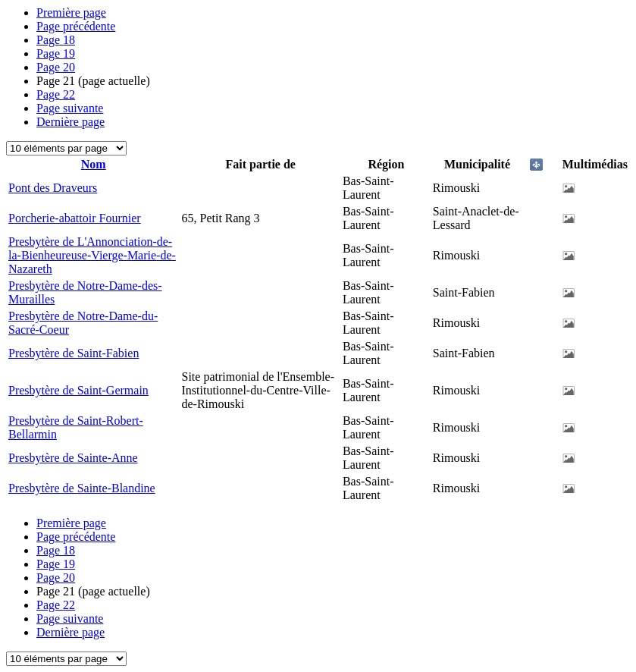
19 (56, 53)
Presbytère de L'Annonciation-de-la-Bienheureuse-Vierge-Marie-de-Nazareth (92, 255)
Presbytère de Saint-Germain (78, 390)
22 (56, 94)
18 (56, 40)
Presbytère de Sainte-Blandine (82, 488)
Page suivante (70, 108)
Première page (71, 13)
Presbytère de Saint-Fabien (74, 353)
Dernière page (70, 122)
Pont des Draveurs (53, 188)
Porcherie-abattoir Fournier (75, 218)
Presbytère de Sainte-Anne (73, 458)
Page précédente (76, 26)
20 (56, 67)
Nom (94, 164)
